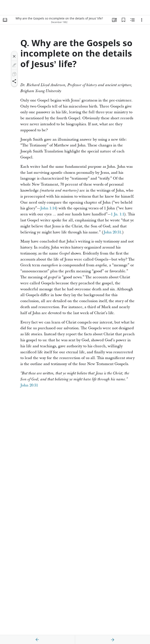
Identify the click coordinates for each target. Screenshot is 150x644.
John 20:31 (112, 232)
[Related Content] (133, 20)
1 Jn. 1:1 (118, 214)
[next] (112, 640)
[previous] (37, 640)
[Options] (142, 20)
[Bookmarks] (123, 20)
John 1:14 (48, 208)
